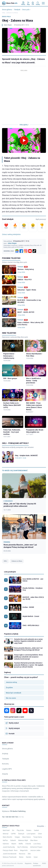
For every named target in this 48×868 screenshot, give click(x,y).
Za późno (9, 688)
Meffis (21, 844)
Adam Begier (8, 25)
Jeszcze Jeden (35, 850)
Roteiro (29, 830)
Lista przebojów (10, 572)
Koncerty (5, 764)
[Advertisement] (24, 96)
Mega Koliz (24, 850)
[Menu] (43, 3)
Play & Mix (20, 830)
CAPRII (13, 834)
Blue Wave (34, 840)
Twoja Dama (38, 837)
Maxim (14, 844)
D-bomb (28, 844)
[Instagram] (26, 251)
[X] (31, 711)
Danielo (29, 857)
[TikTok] (34, 251)
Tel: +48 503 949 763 (13, 817)
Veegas (17, 837)
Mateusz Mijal (23, 840)
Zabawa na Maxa (17, 561)
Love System (31, 834)
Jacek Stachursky (9, 847)
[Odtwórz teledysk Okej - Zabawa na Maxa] (24, 140)
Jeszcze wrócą (11, 682)
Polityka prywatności (37, 865)
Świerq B (21, 834)
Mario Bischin (7, 837)
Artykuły (5, 754)
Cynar (36, 857)
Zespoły (5, 774)
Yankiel (36, 830)
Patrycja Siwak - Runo (10, 850)
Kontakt (10, 734)
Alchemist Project (36, 847)
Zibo (29, 854)
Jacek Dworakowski (10, 854)
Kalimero (6, 844)
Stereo (21, 857)
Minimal (6, 834)
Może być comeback (14, 693)
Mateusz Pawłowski (10, 857)
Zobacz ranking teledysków (11, 234)
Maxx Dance (26, 837)
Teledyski (17, 10)
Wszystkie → (41, 826)
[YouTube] (30, 251)
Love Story (37, 844)
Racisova (22, 854)
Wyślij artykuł (12, 723)
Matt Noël (6, 830)
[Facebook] (21, 251)
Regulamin (28, 863)
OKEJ (5, 561)
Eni (13, 830)
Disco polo (26, 10)
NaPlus (5, 840)
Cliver (40, 834)
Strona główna (7, 10)
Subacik (13, 840)
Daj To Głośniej (23, 847)
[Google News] (17, 251)
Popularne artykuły (11, 634)
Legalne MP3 (7, 769)
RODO (44, 863)
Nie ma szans (11, 698)
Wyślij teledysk (13, 728)
